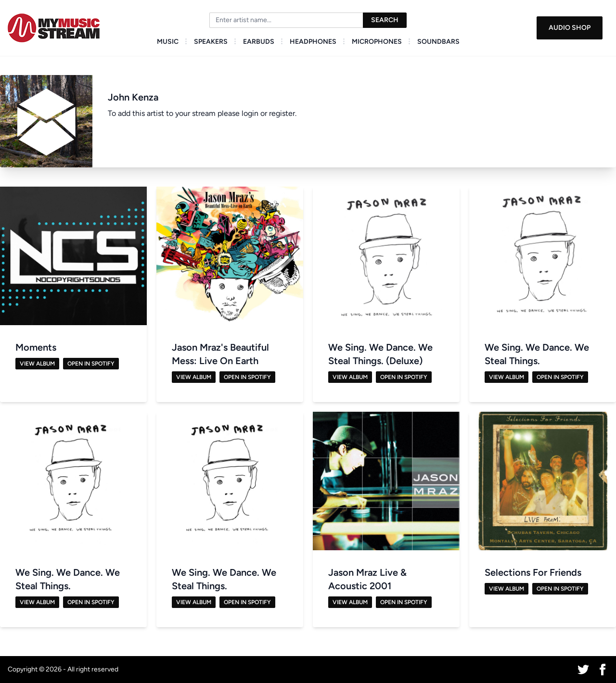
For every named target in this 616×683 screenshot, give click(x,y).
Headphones (313, 42)
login (250, 113)
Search (385, 20)
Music (168, 42)
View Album (37, 364)
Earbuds (259, 42)
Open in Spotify (91, 364)
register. (283, 113)
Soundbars (438, 42)
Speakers (211, 42)
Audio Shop (570, 28)
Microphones (377, 42)
